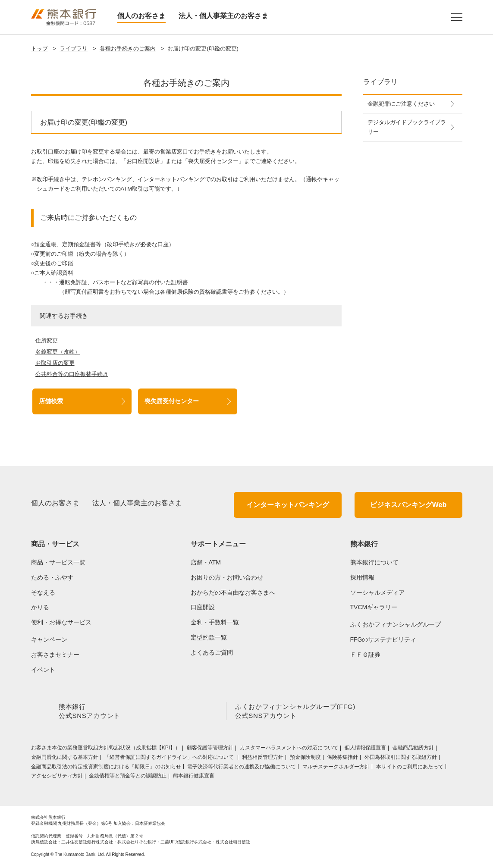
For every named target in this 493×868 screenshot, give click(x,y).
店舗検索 (51, 401)
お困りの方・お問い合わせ (227, 577)
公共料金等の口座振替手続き (72, 374)
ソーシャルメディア (377, 592)
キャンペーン (49, 639)
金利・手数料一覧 (215, 622)
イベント (43, 670)
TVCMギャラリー (374, 607)
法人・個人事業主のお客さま (223, 16)
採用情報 (362, 577)
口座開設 (203, 607)
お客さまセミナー (55, 655)
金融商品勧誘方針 (413, 749)
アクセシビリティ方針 (57, 777)
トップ (39, 49)
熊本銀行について (374, 562)
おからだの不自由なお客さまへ (233, 592)
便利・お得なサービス (61, 622)
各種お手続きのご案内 (128, 49)
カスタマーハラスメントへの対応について (289, 749)
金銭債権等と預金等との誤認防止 (128, 777)
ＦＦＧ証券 (365, 655)
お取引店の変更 (55, 363)
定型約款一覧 (209, 637)
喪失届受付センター (172, 401)
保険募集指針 (342, 759)
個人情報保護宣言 (365, 749)
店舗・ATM (206, 562)
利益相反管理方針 (263, 759)
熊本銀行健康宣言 (194, 777)
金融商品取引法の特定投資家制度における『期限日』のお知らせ (106, 768)
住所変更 (47, 340)
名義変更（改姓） (58, 352)
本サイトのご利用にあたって (410, 768)
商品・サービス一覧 (58, 562)
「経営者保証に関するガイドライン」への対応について (170, 759)
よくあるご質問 (212, 652)
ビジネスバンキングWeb (408, 505)
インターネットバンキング (288, 505)
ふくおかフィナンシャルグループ (396, 624)
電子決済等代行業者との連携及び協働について (242, 768)
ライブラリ (74, 49)
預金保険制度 (305, 759)
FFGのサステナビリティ (383, 639)
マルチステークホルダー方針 (336, 768)
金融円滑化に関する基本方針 (65, 759)
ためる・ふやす (52, 577)
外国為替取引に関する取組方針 (401, 759)
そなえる (43, 592)
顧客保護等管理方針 (210, 749)
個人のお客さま (141, 16)
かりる (40, 607)
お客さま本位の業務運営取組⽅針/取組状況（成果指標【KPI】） (106, 749)
